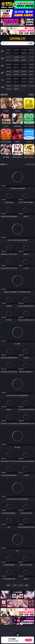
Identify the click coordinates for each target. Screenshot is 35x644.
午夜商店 (16, 86)
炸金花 (16, 53)
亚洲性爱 (9, 64)
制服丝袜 (9, 67)
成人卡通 (24, 64)
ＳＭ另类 (31, 60)
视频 (2, 58)
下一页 (21, 585)
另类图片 (31, 75)
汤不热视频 (31, 86)
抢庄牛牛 (31, 53)
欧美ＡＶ (24, 57)
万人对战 (24, 50)
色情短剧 (16, 89)
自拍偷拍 (16, 57)
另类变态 (31, 67)
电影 (2, 66)
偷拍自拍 (16, 64)
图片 (2, 73)
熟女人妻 (9, 60)
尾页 (27, 585)
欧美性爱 (31, 64)
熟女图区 (24, 75)
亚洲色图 (16, 71)
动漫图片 (31, 71)
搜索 (31, 43)
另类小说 (16, 82)
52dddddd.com (17, 39)
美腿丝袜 (9, 75)
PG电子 (9, 50)
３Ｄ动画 (31, 57)
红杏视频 (9, 89)
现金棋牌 (24, 53)
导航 (2, 87)
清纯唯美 (16, 75)
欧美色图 (24, 71)
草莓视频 (24, 86)
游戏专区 (31, 50)
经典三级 (16, 67)
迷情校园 (9, 82)
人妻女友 (24, 79)
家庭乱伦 (16, 79)
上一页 (14, 585)
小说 (2, 80)
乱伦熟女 (24, 67)
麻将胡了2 (9, 53)
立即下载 (29, 640)
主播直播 (24, 60)
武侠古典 (31, 79)
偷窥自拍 (9, 71)
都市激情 (9, 79)
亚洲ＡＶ (9, 57)
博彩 (2, 51)
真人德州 (16, 50)
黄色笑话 (24, 82)
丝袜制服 (16, 60)
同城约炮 (9, 86)
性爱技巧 (31, 82)
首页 (8, 585)
